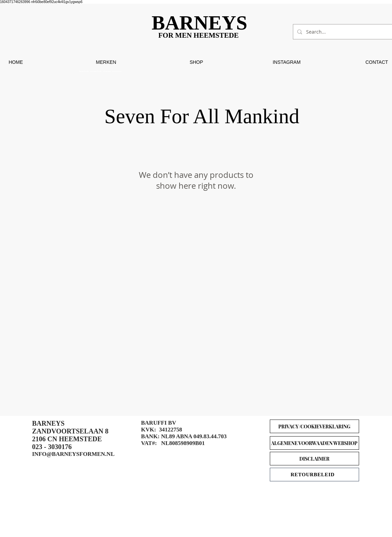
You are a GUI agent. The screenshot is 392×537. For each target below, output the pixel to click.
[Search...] (344, 32)
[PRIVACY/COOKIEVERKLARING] (314, 426)
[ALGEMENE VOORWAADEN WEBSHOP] (314, 443)
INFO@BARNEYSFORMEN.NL (73, 454)
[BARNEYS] (202, 23)
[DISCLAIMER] (314, 459)
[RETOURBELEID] (314, 475)
